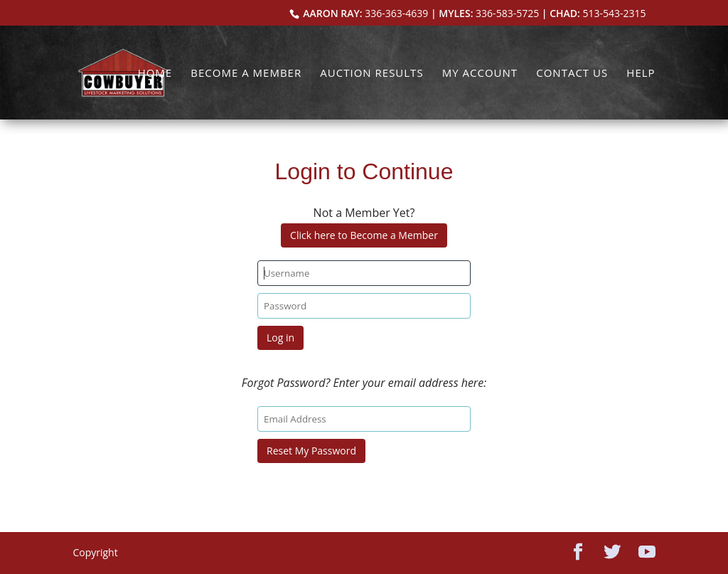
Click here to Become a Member (364, 235)
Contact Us (572, 74)
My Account (480, 74)
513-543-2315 (615, 13)
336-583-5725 (507, 13)
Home (155, 74)
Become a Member (246, 74)
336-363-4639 (396, 13)
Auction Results (371, 74)
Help (641, 74)
